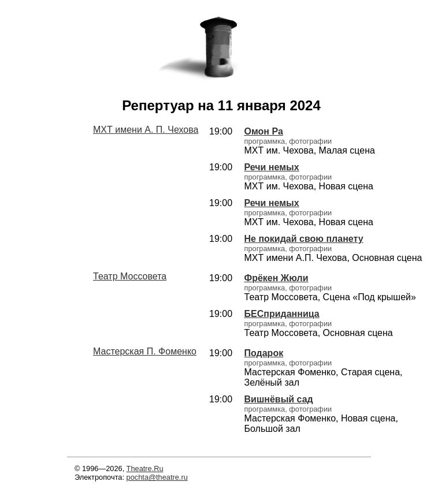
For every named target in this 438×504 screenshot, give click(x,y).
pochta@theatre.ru (157, 477)
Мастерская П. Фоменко (145, 351)
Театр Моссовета (130, 276)
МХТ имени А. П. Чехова (146, 130)
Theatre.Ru (145, 468)
